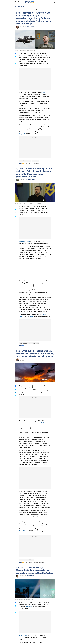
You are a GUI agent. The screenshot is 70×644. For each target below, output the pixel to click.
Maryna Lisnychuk (23, 576)
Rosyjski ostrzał (30, 560)
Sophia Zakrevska (23, 26)
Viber (32, 134)
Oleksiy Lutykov (23, 359)
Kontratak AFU (27, 9)
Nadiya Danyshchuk (24, 179)
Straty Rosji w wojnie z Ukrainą (25, 161)
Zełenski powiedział (25, 241)
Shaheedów (29, 607)
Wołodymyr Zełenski (50, 9)
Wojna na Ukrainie (19, 9)
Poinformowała (23, 635)
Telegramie (22, 134)
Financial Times (46, 92)
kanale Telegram (24, 531)
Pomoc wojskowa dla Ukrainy (38, 9)
